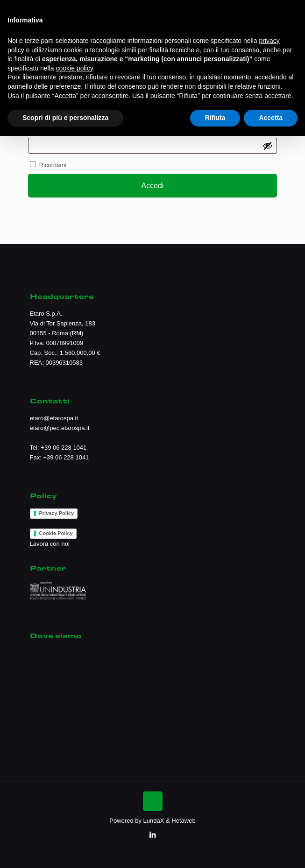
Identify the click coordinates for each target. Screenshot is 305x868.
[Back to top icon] (153, 801)
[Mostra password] (268, 146)
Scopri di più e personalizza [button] (65, 118)
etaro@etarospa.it (54, 418)
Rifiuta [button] (215, 118)
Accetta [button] (271, 118)
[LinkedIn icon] (152, 835)
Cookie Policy (56, 533)
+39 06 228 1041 (64, 448)
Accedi (152, 186)
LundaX (154, 821)
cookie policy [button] (74, 68)
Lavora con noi (50, 544)
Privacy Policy (57, 513)
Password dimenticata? (152, 207)
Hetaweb (183, 821)
